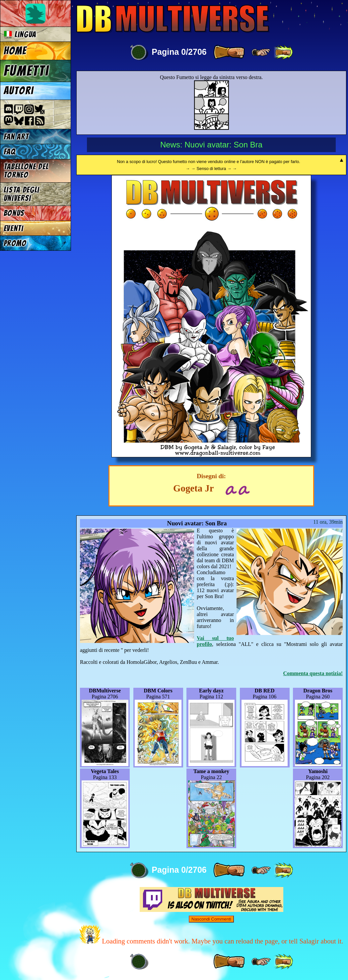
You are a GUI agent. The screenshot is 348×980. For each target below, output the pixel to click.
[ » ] (229, 52)
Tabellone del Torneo (26, 171)
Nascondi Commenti (211, 919)
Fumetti (26, 71)
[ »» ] (283, 52)
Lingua (20, 34)
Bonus (14, 213)
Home (15, 51)
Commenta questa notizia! (313, 673)
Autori (19, 91)
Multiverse (173, 19)
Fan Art (16, 137)
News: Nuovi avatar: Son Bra (211, 145)
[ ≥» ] (261, 52)
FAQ (10, 152)
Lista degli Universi (22, 194)
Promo (15, 243)
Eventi (14, 228)
